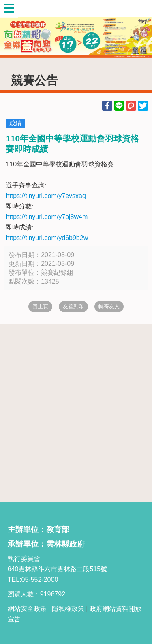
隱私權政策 (68, 609)
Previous (14, 29)
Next (138, 29)
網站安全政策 (27, 609)
